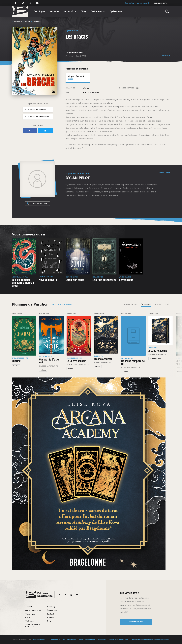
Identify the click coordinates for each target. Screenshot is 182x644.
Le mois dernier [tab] (130, 304)
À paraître (70, 11)
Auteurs (55, 11)
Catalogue (40, 11)
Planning (51, 607)
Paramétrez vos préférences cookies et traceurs (150, 640)
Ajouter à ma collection (34, 109)
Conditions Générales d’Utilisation (63, 640)
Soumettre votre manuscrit (137, 3)
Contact (50, 614)
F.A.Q (28, 617)
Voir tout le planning (62, 305)
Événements (98, 11)
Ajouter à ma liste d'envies (36, 117)
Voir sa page (164, 173)
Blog (83, 11)
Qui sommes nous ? (34, 610)
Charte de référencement (119, 640)
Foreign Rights (161, 3)
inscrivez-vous (136, 622)
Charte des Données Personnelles (92, 640)
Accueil (29, 607)
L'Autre (27, 22)
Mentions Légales (40, 640)
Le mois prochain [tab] (162, 304)
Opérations (116, 11)
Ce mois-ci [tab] (146, 304)
